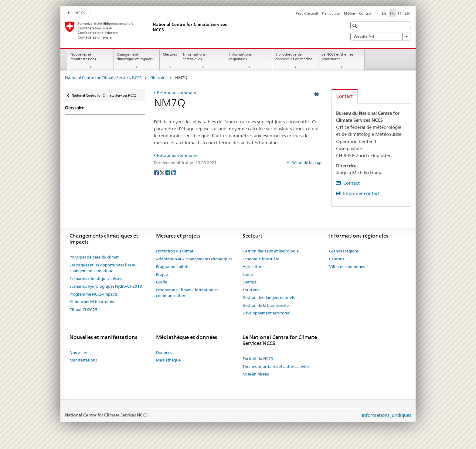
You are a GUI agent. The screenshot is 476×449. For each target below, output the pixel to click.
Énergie (250, 282)
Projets (162, 274)
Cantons (337, 259)
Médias (350, 13)
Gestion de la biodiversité (266, 305)
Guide (161, 282)
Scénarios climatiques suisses (96, 279)
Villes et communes (347, 266)
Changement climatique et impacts (135, 57)
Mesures (170, 54)
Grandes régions (344, 251)
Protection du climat (175, 251)
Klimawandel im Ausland (93, 302)
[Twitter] (163, 173)
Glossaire (158, 77)
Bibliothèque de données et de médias (294, 57)
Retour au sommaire (177, 93)
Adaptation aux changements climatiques (194, 259)
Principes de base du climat (94, 257)
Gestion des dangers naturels (269, 297)
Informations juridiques (386, 415)
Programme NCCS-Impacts (93, 294)
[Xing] (168, 173)
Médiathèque (168, 360)
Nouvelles (78, 352)
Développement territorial (267, 313)
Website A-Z (381, 36)
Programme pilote (173, 266)
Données (164, 352)
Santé (248, 274)
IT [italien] (400, 13)
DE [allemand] (384, 13)
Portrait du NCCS (258, 358)
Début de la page (306, 163)
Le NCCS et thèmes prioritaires (337, 57)
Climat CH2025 (83, 310)
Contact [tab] (345, 96)
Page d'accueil (307, 13)
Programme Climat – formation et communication (187, 293)
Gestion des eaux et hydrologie (271, 251)
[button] (355, 26)
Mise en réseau (256, 374)
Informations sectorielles (194, 57)
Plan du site (331, 13)
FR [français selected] (392, 13)
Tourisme (251, 290)
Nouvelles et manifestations (83, 57)
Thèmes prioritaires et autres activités (276, 366)
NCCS (77, 13)
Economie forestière (261, 259)
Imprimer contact (361, 193)
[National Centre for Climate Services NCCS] (151, 30)
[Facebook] (157, 173)
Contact (365, 13)
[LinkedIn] (174, 173)
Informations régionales (240, 57)
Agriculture (253, 266)
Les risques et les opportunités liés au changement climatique (103, 268)
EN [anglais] (407, 13)
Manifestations (83, 360)
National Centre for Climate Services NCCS (103, 77)
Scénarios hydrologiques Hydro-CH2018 (106, 286)
